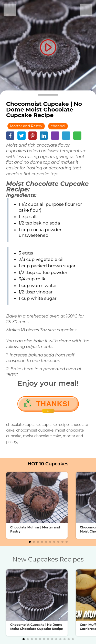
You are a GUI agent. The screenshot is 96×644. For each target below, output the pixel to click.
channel (58, 126)
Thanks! (53, 406)
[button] (30, 542)
